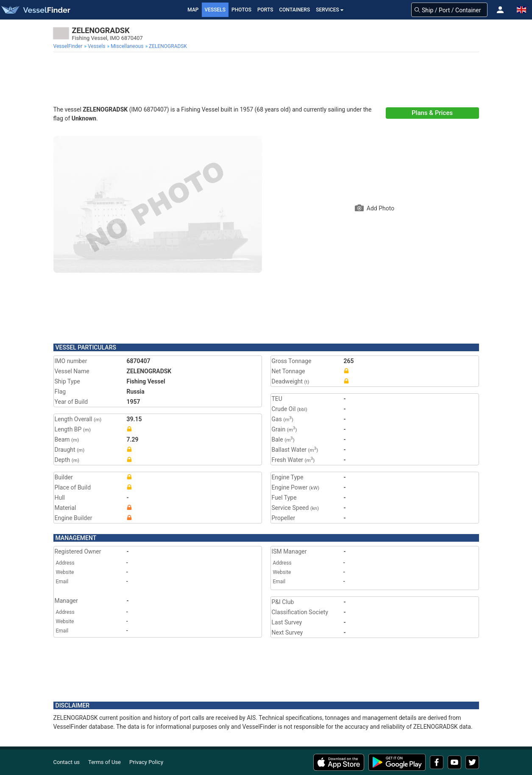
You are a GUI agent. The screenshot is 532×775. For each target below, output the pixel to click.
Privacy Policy (146, 762)
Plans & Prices (432, 113)
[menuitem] (69, 46)
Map (193, 10)
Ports (265, 10)
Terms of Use (104, 762)
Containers (295, 10)
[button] (500, 10)
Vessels (215, 10)
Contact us (67, 762)
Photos (241, 10)
